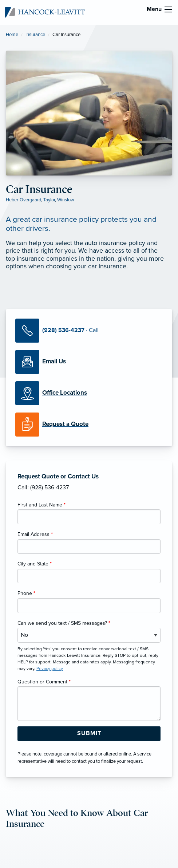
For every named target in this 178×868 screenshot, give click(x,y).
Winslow (66, 200)
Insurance (35, 35)
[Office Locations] (89, 393)
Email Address (35, 534)
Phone (26, 593)
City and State (35, 564)
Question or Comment (44, 682)
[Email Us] (54, 362)
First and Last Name (41, 505)
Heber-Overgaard (23, 200)
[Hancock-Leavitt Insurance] (45, 12)
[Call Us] (89, 331)
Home (12, 35)
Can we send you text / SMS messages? (64, 623)
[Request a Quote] (89, 425)
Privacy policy (50, 668)
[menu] (168, 9)
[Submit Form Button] (89, 734)
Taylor (49, 200)
